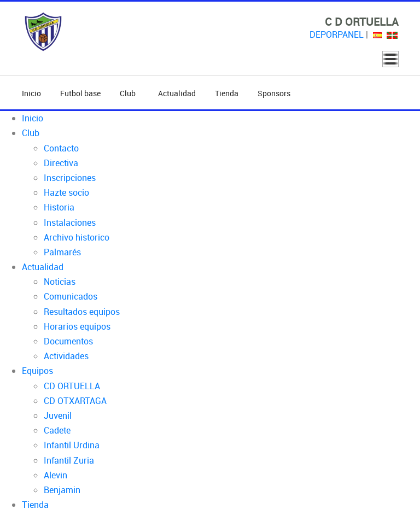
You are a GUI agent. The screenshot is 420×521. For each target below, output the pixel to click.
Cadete (57, 430)
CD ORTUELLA (72, 386)
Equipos (37, 371)
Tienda (227, 93)
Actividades (66, 356)
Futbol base (80, 93)
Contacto (61, 148)
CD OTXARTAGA (75, 401)
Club (129, 93)
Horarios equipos (77, 326)
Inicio (31, 93)
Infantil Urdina (72, 445)
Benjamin (62, 490)
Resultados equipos (82, 312)
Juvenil (58, 415)
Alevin (56, 475)
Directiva (61, 163)
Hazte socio (66, 192)
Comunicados (71, 296)
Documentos (68, 341)
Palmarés (62, 252)
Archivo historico (77, 237)
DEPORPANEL (337, 34)
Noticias (60, 282)
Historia (59, 207)
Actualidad (177, 93)
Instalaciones (70, 223)
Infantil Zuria (69, 460)
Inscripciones (70, 178)
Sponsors (274, 93)
